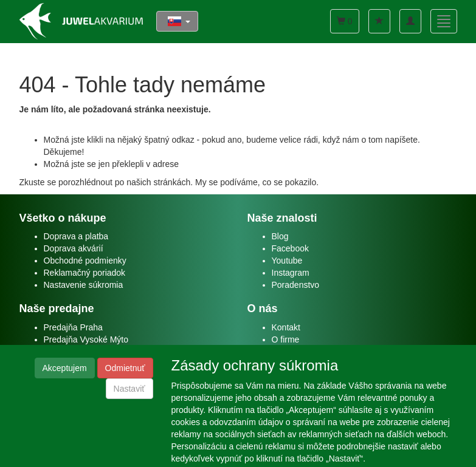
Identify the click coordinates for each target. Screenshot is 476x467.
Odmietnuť (125, 368)
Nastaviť (129, 389)
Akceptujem (65, 368)
